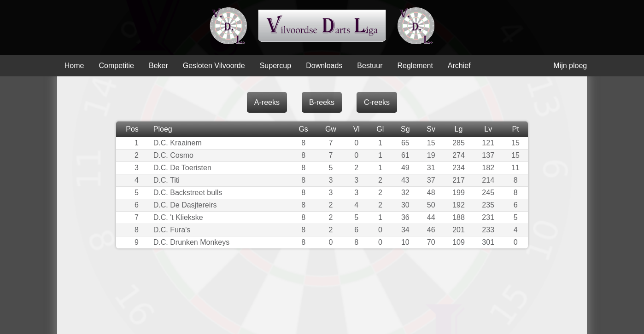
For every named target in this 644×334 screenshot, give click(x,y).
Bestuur (370, 66)
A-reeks (267, 102)
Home (74, 66)
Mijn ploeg (570, 66)
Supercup (276, 66)
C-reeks (377, 102)
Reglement (415, 66)
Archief (459, 66)
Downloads (324, 66)
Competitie (116, 66)
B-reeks (322, 102)
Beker (158, 66)
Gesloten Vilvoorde (214, 66)
